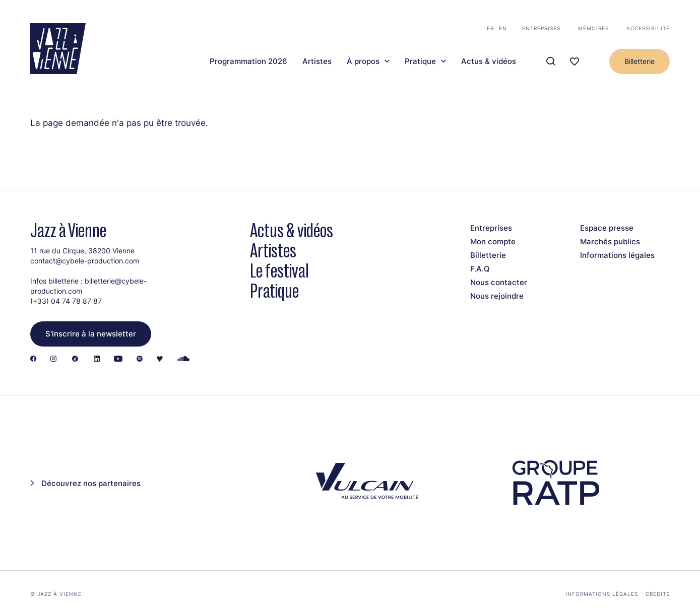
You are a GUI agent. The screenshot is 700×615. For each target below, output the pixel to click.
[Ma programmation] (575, 62)
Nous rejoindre (497, 296)
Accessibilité (648, 28)
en (503, 28)
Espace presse (607, 228)
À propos (363, 61)
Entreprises (541, 28)
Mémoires (593, 28)
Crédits (658, 594)
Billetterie (640, 61)
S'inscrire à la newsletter (91, 334)
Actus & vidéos (489, 61)
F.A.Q (480, 269)
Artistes (317, 61)
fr (490, 28)
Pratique (420, 61)
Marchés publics (610, 242)
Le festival (279, 271)
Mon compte (493, 242)
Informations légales (617, 255)
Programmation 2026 (248, 61)
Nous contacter (499, 282)
